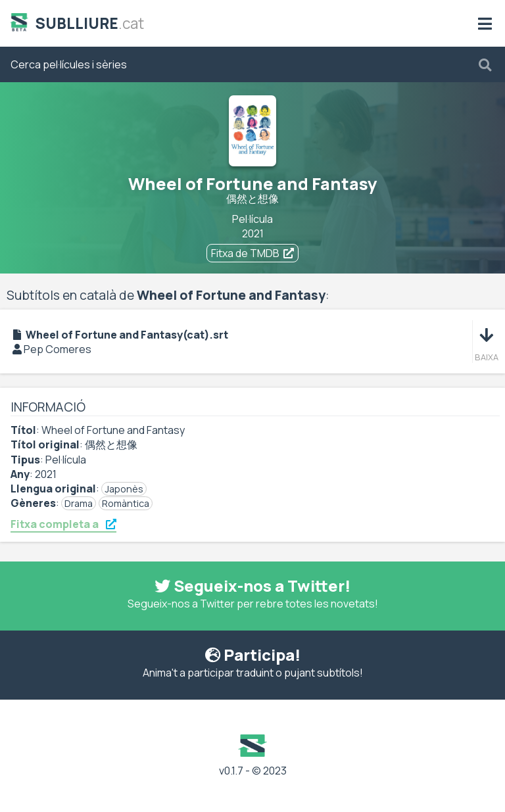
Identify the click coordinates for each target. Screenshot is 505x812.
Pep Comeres (58, 349)
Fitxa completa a (63, 524)
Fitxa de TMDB (252, 253)
